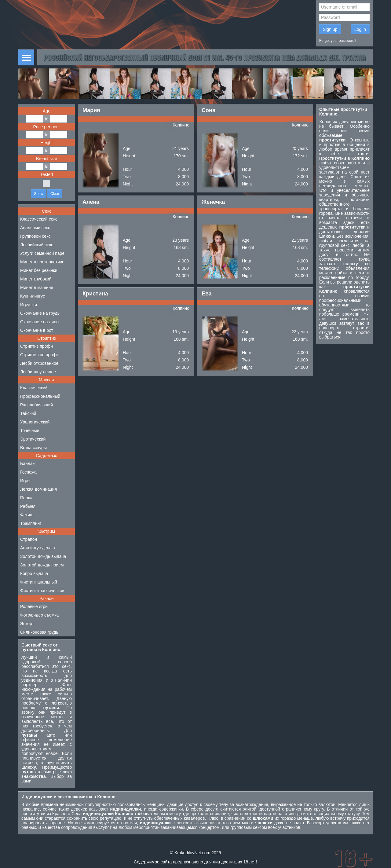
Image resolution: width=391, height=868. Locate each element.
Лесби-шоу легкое (38, 372)
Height (46, 143)
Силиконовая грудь (39, 632)
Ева (207, 294)
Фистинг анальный (39, 582)
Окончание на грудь (40, 313)
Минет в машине (37, 288)
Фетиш (27, 515)
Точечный (30, 430)
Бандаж (28, 463)
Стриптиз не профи (39, 355)
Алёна (91, 202)
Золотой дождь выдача (43, 556)
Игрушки (29, 305)
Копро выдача (34, 573)
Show (38, 194)
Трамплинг (31, 523)
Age (47, 111)
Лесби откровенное (39, 363)
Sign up (330, 29)
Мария (91, 110)
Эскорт (27, 624)
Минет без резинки (39, 270)
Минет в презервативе (42, 262)
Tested (47, 174)
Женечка (213, 202)
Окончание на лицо (39, 322)
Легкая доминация (38, 489)
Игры (25, 481)
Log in (360, 29)
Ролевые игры (34, 606)
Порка (26, 498)
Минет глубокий (36, 279)
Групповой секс (35, 236)
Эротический (33, 439)
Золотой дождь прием (42, 565)
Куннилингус (33, 296)
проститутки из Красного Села (51, 814)
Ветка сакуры (33, 448)
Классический (34, 388)
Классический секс (39, 219)
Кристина (95, 294)
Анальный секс (35, 228)
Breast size (47, 159)
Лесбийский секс (37, 245)
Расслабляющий (37, 405)
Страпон (29, 539)
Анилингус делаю (37, 548)
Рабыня (28, 506)
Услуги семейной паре (42, 253)
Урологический (35, 422)
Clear (55, 194)
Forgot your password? (338, 41)
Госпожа (28, 472)
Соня (208, 110)
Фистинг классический (42, 591)
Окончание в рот (37, 330)
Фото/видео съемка (39, 615)
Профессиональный (40, 396)
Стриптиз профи (37, 346)
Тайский (28, 413)
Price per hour (47, 127)
